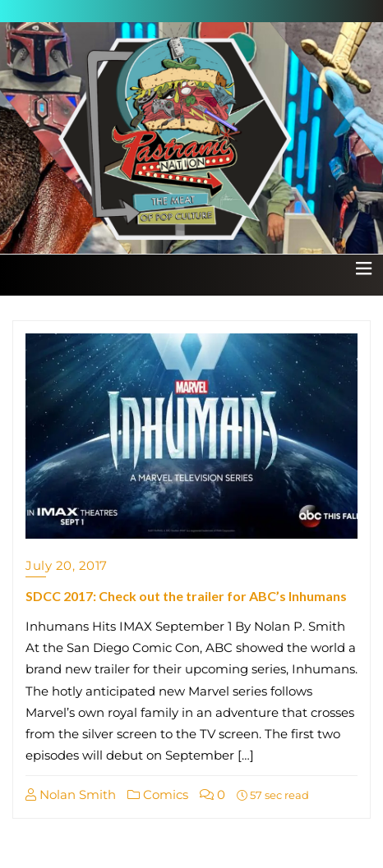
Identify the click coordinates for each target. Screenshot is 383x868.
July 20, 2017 (67, 565)
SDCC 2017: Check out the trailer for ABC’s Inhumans (186, 596)
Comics (158, 795)
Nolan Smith (71, 795)
